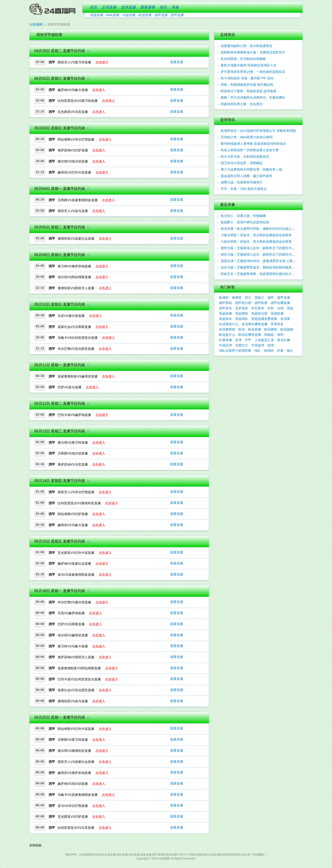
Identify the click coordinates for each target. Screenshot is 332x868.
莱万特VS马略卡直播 (73, 646)
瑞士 (290, 351)
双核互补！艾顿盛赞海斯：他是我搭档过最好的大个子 (259, 274)
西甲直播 (177, 15)
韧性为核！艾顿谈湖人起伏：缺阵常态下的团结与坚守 (259, 248)
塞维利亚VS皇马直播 (73, 701)
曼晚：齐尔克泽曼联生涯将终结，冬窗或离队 (253, 97)
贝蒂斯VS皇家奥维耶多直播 (78, 200)
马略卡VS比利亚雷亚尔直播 (78, 338)
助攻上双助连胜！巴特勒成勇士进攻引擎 (250, 150)
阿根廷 (269, 335)
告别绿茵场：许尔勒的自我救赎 (243, 59)
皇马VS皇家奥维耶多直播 (76, 575)
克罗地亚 (242, 308)
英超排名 (225, 319)
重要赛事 (148, 7)
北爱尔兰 (242, 345)
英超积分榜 (259, 313)
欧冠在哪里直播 (250, 335)
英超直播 (96, 15)
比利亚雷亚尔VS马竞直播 (76, 828)
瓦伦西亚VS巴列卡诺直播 (76, 553)
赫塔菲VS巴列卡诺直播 (74, 172)
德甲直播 (161, 15)
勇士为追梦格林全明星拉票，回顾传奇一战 (251, 169)
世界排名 (277, 324)
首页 (93, 7)
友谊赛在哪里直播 (255, 324)
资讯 (163, 7)
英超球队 (242, 319)
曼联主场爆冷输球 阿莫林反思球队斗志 (249, 65)
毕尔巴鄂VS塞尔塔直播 (74, 602)
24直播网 (36, 24)
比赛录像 (225, 340)
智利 (280, 335)
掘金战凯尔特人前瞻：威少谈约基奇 (246, 176)
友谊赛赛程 (227, 329)
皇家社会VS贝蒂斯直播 (74, 327)
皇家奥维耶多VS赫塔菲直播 (78, 376)
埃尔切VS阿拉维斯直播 (74, 277)
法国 (280, 308)
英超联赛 (277, 313)
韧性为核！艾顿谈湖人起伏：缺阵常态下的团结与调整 (259, 254)
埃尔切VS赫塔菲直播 (73, 635)
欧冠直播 (145, 15)
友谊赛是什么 (229, 324)
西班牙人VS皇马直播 (73, 211)
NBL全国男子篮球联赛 (235, 351)
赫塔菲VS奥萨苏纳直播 (74, 773)
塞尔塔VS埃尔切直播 (73, 161)
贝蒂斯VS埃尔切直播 (73, 453)
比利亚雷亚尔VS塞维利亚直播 (79, 503)
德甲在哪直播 (280, 303)
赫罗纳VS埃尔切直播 (73, 784)
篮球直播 (128, 7)
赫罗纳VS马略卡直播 (73, 90)
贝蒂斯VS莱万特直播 (73, 740)
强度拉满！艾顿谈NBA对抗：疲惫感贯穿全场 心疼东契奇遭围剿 (266, 261)
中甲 (248, 340)
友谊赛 (285, 319)
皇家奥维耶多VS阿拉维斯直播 (79, 668)
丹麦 (280, 351)
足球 (238, 340)
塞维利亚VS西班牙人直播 (76, 288)
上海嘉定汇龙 (264, 340)
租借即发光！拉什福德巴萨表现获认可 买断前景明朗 (258, 131)
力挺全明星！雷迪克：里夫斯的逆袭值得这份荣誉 (256, 235)
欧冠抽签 (287, 329)
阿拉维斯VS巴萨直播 (73, 514)
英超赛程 (242, 313)
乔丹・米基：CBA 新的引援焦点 (244, 189)
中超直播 (129, 15)
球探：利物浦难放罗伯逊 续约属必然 (247, 85)
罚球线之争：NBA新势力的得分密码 (247, 137)
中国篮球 (258, 345)
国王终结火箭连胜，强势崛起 (242, 163)
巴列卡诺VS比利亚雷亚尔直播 (79, 679)
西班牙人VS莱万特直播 (74, 62)
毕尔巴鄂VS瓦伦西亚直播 (76, 349)
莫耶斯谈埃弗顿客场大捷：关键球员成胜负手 (253, 52)
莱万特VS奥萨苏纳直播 (74, 266)
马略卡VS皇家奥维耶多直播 (78, 795)
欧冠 (242, 329)
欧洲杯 (224, 298)
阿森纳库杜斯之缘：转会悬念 (242, 104)
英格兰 (259, 298)
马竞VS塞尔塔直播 (71, 316)
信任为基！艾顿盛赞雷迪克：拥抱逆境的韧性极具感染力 (261, 267)
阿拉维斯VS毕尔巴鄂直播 (76, 139)
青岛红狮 (284, 340)
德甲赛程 (225, 303)
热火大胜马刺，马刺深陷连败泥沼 (245, 156)
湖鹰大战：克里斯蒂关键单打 (242, 182)
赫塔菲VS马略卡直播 (73, 525)
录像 (175, 7)
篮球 (271, 345)
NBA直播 (113, 15)
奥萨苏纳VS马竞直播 (73, 464)
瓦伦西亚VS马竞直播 (73, 112)
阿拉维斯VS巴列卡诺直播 (76, 729)
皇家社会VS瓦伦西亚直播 (76, 690)
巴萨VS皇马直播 (70, 387)
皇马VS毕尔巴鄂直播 (73, 806)
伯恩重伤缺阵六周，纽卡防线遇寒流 (246, 46)
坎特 (271, 308)
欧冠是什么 (227, 335)
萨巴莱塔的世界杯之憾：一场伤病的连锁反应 (253, 72)
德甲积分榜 (243, 303)
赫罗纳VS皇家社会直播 (74, 564)
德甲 (271, 298)
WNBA (269, 351)
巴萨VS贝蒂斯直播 (71, 624)
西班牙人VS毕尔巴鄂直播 (76, 492)
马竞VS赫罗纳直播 (71, 613)
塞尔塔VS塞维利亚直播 (74, 751)
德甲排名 (225, 308)
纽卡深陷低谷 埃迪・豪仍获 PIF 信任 (247, 78)
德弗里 (237, 298)
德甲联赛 (261, 303)
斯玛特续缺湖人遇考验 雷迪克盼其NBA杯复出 (253, 144)
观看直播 (177, 62)
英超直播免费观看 (264, 319)
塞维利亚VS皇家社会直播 (76, 239)
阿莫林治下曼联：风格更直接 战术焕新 (249, 91)
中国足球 (225, 345)
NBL (257, 351)
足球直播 (109, 7)
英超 (290, 308)
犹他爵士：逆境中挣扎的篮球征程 (245, 222)
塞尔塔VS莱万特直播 (73, 443)
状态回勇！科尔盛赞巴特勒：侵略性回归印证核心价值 (259, 229)
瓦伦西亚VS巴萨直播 (73, 817)
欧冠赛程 (271, 329)
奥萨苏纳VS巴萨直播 (73, 150)
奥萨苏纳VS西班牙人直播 (76, 657)
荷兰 (248, 298)
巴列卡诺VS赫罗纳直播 (74, 415)
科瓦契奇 (258, 308)
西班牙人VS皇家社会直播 (76, 762)
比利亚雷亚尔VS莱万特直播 (78, 101)
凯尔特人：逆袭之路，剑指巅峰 (243, 216)
